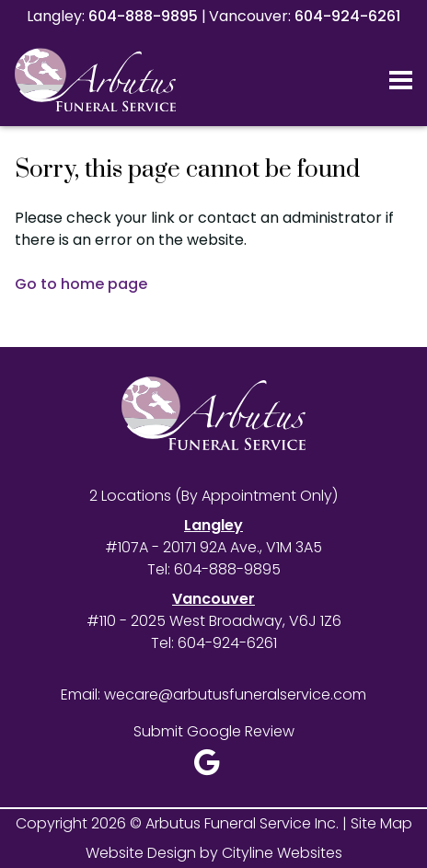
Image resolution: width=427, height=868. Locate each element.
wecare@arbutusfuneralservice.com (235, 694)
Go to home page (81, 284)
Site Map (381, 823)
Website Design (141, 853)
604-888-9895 (143, 16)
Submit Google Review (214, 731)
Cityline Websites (282, 853)
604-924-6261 (347, 16)
